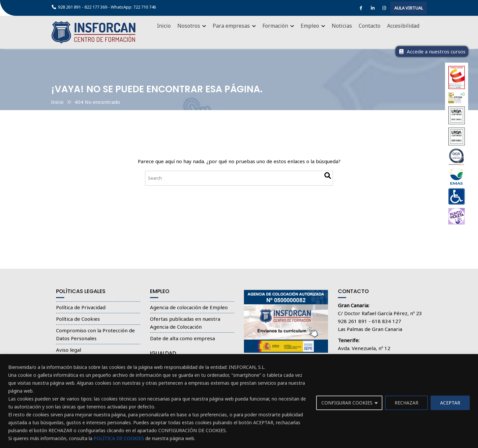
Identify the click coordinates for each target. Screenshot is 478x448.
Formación (275, 26)
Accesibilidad (403, 26)
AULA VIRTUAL (409, 8)
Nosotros (189, 26)
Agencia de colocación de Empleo (189, 311)
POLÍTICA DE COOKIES (119, 438)
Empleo (310, 26)
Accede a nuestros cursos (432, 51)
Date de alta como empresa (182, 342)
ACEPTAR (450, 403)
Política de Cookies (78, 323)
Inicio (164, 26)
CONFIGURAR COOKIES (347, 403)
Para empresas (231, 26)
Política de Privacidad (81, 311)
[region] (239, 401)
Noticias (342, 26)
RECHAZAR (406, 403)
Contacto (370, 26)
